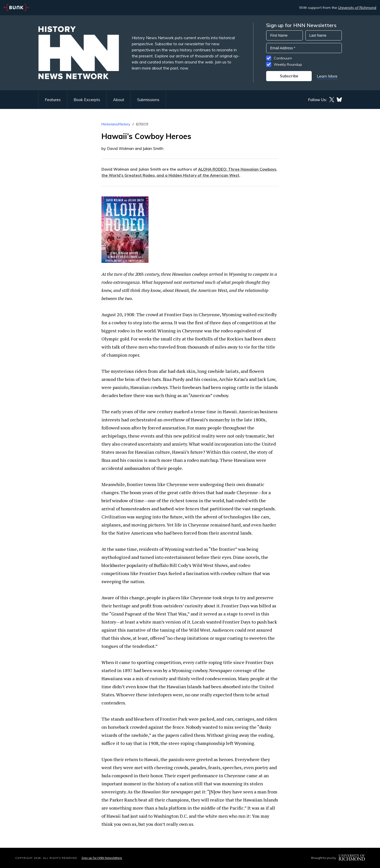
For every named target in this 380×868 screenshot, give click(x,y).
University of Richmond (357, 8)
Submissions (148, 100)
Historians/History (116, 124)
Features (53, 100)
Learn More (327, 76)
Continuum (283, 58)
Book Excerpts (87, 100)
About (119, 100)
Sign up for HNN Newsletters (102, 858)
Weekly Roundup (288, 64)
